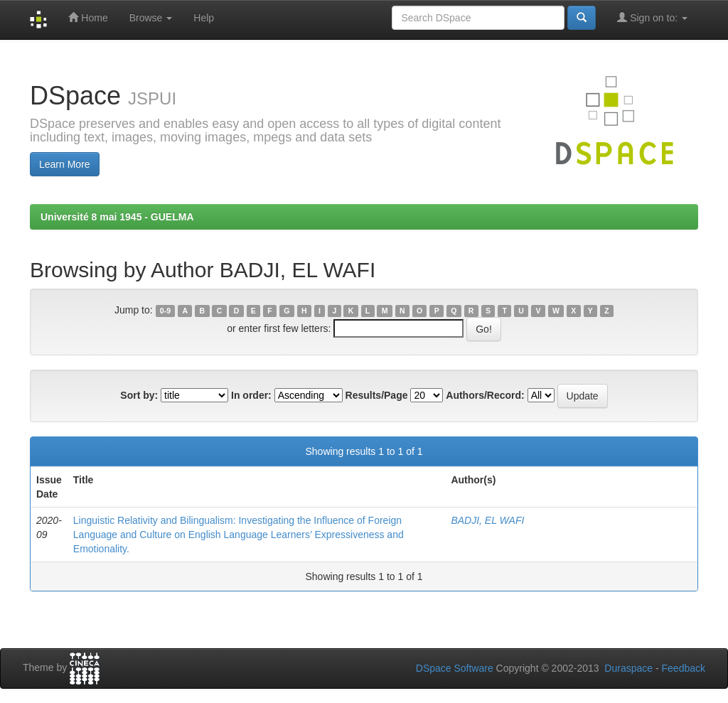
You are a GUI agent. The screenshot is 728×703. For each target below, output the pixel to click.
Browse (151, 18)
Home (88, 17)
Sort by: (139, 395)
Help (204, 18)
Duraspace (628, 668)
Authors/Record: (485, 395)
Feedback (684, 668)
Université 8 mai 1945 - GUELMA (117, 217)
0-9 (165, 311)
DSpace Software (455, 668)
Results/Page (377, 395)
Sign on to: (652, 17)
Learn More (65, 164)
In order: (251, 395)
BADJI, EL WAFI (487, 520)
